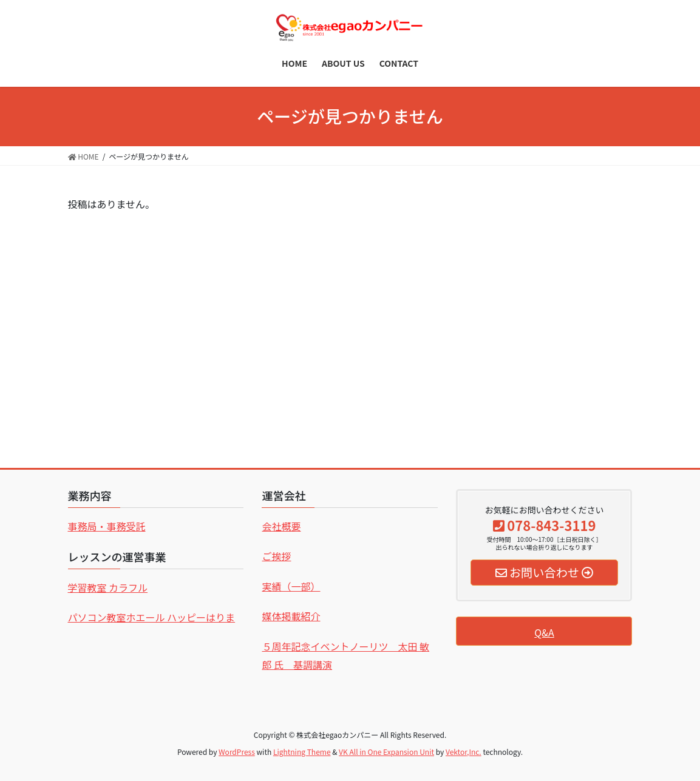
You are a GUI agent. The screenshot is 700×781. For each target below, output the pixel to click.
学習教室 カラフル (108, 587)
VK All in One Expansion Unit (386, 752)
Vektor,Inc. (464, 752)
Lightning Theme (302, 752)
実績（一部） (291, 586)
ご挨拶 (276, 556)
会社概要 (281, 526)
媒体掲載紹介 (291, 616)
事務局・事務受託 (107, 526)
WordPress (237, 752)
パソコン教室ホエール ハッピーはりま (152, 617)
